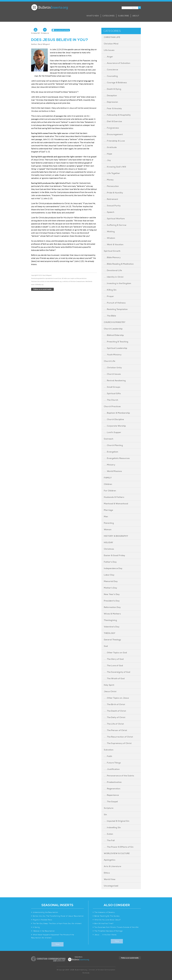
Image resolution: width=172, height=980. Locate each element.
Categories (109, 16)
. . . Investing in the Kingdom (118, 283)
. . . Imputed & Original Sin (117, 821)
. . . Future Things (112, 763)
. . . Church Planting (113, 445)
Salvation (109, 750)
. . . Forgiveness (111, 128)
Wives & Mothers (112, 614)
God (106, 646)
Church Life (110, 361)
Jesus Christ (110, 692)
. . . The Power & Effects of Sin (119, 847)
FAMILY (108, 478)
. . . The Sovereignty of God (117, 672)
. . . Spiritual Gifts (112, 394)
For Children (110, 491)
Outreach (109, 439)
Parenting (109, 523)
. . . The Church (111, 400)
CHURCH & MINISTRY (115, 322)
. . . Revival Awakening (115, 381)
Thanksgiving (110, 620)
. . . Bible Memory (112, 258)
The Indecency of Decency (105, 912)
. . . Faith (108, 756)
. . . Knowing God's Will (115, 167)
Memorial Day (111, 581)
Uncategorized (111, 886)
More (58, 944)
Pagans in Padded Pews (42, 920)
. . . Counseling (111, 76)
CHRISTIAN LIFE (112, 37)
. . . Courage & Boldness (115, 83)
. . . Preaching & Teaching (116, 342)
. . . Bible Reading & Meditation (119, 264)
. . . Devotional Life (113, 270)
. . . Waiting (109, 232)
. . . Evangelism (111, 452)
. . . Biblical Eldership (114, 335)
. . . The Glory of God (114, 659)
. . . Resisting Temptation (116, 309)
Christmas (109, 549)
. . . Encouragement (113, 134)
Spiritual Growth (112, 251)
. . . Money (109, 180)
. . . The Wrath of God (114, 679)
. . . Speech (109, 212)
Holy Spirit (109, 685)
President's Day (112, 601)
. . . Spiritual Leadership (116, 348)
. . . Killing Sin (110, 290)
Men (106, 517)
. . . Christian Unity (113, 368)
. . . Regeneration (112, 789)
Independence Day (113, 568)
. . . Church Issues (112, 374)
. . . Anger (108, 57)
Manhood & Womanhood (116, 504)
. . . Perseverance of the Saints (119, 776)
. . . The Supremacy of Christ (118, 743)
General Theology (112, 640)
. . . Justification (112, 769)
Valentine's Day (112, 627)
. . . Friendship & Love (114, 141)
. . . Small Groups (112, 387)
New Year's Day (112, 594)
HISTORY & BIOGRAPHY (116, 536)
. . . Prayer (109, 296)
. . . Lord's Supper (112, 432)
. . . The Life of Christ (114, 724)
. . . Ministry (110, 465)
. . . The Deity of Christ (115, 717)
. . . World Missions (113, 471)
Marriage (108, 510)
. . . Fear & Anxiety (113, 109)
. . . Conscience (111, 70)
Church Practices (112, 407)
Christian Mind (111, 44)
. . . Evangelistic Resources (117, 458)
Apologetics (110, 860)
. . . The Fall (109, 841)
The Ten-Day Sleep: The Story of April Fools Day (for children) (57, 924)
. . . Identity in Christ (114, 277)
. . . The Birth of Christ (115, 704)
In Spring (36, 927)
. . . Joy (107, 160)
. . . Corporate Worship (115, 426)
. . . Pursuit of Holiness (115, 303)
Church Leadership (113, 329)
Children (108, 484)
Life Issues (109, 50)
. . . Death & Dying (112, 89)
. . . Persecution (111, 186)
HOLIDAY (109, 543)
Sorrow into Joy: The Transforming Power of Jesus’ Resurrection (58, 916)
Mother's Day (110, 588)
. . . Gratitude (110, 147)
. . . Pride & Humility (113, 193)
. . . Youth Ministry (113, 355)
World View (110, 879)
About (136, 16)
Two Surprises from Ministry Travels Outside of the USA (116, 927)
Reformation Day (112, 607)
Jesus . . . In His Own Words (105, 935)
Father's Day (110, 562)
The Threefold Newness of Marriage (108, 931)
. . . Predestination (113, 782)
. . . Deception (110, 96)
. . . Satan (109, 834)
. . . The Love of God (113, 666)
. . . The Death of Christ (115, 711)
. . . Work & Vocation (114, 245)
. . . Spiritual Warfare (114, 219)
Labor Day (109, 575)
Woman (108, 530)
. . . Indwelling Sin (112, 828)
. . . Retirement (111, 199)
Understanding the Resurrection (45, 912)
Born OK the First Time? (104, 924)
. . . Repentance (111, 795)
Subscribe (123, 16)
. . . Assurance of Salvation (117, 63)
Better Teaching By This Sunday (107, 916)
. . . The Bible (110, 316)
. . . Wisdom (109, 238)
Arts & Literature (113, 866)
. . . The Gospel (111, 802)
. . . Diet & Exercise (113, 121)
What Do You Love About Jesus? (108, 920)
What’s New (93, 16)
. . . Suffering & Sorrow (115, 225)
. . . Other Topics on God (115, 653)
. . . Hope (108, 154)
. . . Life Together (112, 173)
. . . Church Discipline (114, 419)
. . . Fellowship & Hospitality (117, 115)
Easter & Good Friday (115, 555)
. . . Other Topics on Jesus (116, 698)
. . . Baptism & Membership (117, 413)
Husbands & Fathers (114, 497)
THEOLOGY (110, 633)
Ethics (107, 873)
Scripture (109, 808)
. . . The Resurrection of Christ (118, 737)
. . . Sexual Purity (112, 206)
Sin (105, 815)
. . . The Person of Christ (116, 730)
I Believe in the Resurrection (44, 931)
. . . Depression (111, 102)
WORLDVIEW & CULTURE (117, 853)
